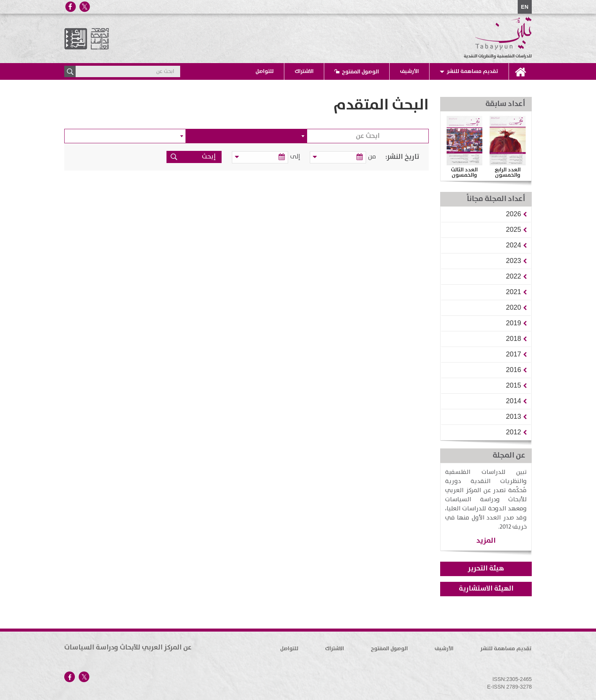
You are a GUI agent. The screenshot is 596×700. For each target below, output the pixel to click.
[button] (514, 214)
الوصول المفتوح (360, 72)
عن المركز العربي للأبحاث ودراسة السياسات (128, 648)
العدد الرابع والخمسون (508, 173)
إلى (296, 157)
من (372, 157)
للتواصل (265, 71)
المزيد (486, 541)
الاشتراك (304, 71)
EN (525, 7)
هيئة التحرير (486, 569)
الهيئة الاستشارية (486, 589)
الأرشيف (409, 71)
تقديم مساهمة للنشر (472, 71)
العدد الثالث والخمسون (464, 173)
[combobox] (247, 136)
